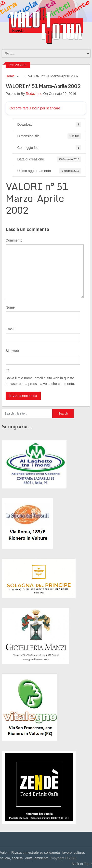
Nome (10, 307)
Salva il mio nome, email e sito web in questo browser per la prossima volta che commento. (40, 381)
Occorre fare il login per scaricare (35, 108)
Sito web (12, 351)
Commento (14, 240)
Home (10, 76)
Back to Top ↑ (82, 864)
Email (10, 329)
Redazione (34, 94)
